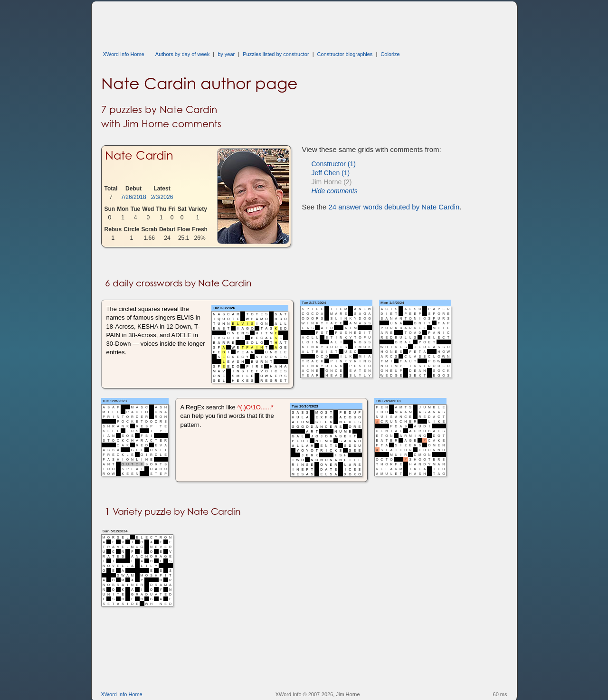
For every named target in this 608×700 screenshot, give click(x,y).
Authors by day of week (182, 54)
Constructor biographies (345, 54)
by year (226, 54)
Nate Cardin (139, 155)
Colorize (390, 54)
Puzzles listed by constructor (276, 54)
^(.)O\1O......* (255, 407)
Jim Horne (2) (332, 182)
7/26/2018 (133, 197)
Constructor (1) (334, 164)
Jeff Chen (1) (331, 173)
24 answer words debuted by (394, 207)
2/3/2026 (162, 197)
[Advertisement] (274, 23)
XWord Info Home (124, 54)
